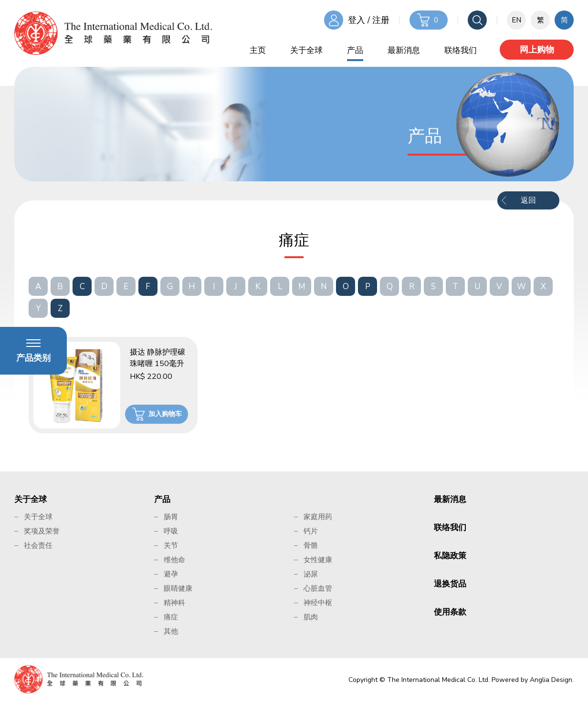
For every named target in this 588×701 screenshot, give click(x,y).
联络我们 (461, 50)
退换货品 (450, 584)
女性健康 (318, 560)
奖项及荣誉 (42, 531)
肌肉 (311, 617)
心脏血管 (318, 588)
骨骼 (311, 545)
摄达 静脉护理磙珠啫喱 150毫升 (157, 358)
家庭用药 (318, 517)
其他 (171, 631)
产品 (355, 50)
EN (516, 20)
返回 (528, 200)
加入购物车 (165, 414)
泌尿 (311, 574)
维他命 (174, 560)
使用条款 (450, 612)
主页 (258, 50)
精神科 (174, 603)
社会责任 (38, 545)
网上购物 (537, 50)
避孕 (171, 574)
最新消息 (404, 50)
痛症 (171, 617)
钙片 (311, 531)
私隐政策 (450, 556)
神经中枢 (318, 603)
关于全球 (306, 50)
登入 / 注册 (369, 20)
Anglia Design (551, 680)
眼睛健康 (178, 588)
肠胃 (171, 517)
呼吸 (171, 531)
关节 (171, 545)
